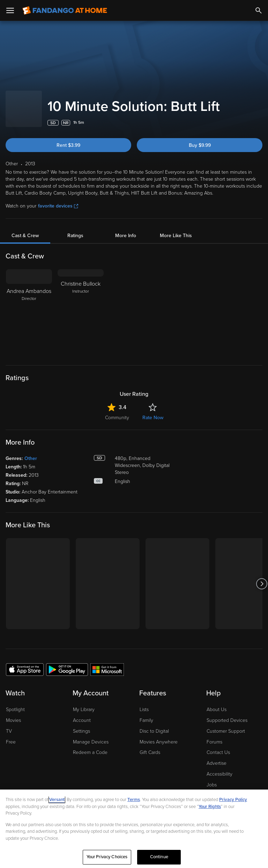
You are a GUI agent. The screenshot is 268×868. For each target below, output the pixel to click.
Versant (57, 801)
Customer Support (226, 724)
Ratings (75, 229)
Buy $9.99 (200, 138)
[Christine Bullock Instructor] (81, 306)
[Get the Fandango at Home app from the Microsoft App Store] (107, 662)
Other (31, 451)
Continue (159, 858)
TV (9, 724)
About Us (217, 703)
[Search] (259, 10)
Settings (81, 724)
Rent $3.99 (68, 138)
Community (117, 411)
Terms (134, 801)
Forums (214, 735)
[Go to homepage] (65, 10)
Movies (13, 713)
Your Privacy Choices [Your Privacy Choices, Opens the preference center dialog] (107, 858)
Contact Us (218, 745)
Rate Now (153, 411)
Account (82, 713)
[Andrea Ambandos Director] (29, 306)
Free (11, 735)
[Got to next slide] (262, 577)
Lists (144, 703)
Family (146, 713)
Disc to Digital (154, 724)
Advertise (217, 756)
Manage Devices (91, 735)
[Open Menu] (10, 10)
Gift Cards (150, 745)
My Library (84, 703)
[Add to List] (259, 116)
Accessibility (219, 767)
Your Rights (210, 808)
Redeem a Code (90, 745)
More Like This (176, 229)
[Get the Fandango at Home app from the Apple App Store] (25, 662)
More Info (126, 229)
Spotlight (15, 703)
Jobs (212, 778)
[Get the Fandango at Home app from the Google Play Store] (67, 662)
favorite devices (58, 199)
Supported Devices (227, 713)
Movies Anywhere (159, 735)
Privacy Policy (233, 801)
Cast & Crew (25, 229)
